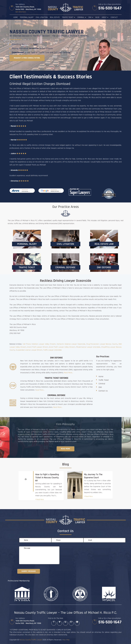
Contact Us (103, 391)
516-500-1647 (110, 8)
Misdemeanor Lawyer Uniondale (88, 347)
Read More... (69, 373)
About (105, 17)
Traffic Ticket (68, 17)
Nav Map (66, 640)
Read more (65, 449)
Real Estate (55, 17)
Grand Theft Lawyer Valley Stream (62, 347)
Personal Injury (27, 17)
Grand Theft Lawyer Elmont (38, 347)
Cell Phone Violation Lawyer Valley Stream (39, 344)
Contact (114, 17)
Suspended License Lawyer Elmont (29, 350)
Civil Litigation (42, 17)
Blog (97, 17)
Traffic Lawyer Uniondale (52, 350)
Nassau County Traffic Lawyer (31, 640)
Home (15, 17)
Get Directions (21, 12)
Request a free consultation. (27, 58)
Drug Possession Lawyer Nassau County (102, 344)
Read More (40, 499)
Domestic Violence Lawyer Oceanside (71, 344)
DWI (91, 17)
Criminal (82, 17)
